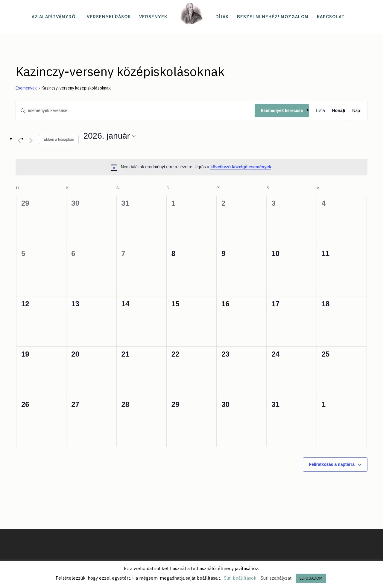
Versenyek (153, 17)
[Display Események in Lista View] (320, 111)
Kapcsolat (331, 17)
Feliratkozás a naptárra (332, 464)
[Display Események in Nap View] (356, 111)
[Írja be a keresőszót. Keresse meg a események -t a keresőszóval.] (135, 111)
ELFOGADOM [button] (311, 578)
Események (26, 88)
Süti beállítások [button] (240, 578)
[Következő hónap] (31, 140)
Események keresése (282, 110)
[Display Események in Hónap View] (339, 111)
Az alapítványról (55, 17)
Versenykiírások (109, 17)
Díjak (222, 17)
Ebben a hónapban (59, 140)
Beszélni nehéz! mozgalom (273, 17)
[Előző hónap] (19, 140)
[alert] (191, 167)
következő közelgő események (241, 167)
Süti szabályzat (276, 578)
